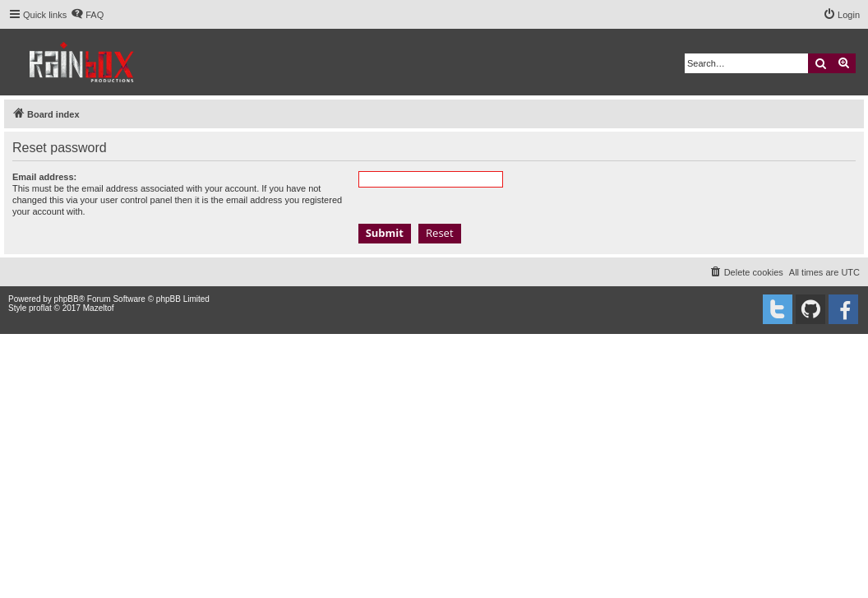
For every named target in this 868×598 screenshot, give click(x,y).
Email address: (44, 177)
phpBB (67, 299)
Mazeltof (99, 308)
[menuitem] (87, 15)
